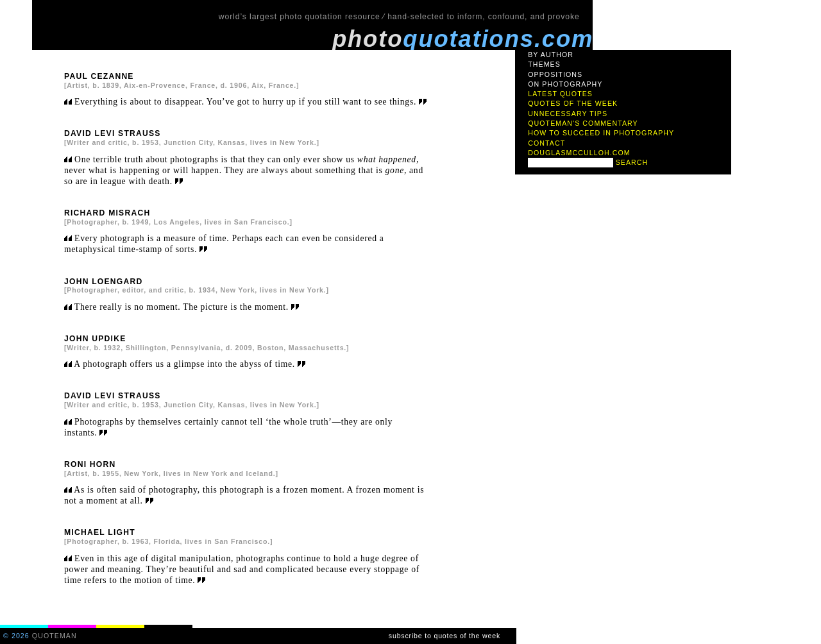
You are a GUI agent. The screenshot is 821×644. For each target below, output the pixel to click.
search (632, 162)
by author (551, 55)
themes (544, 64)
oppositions (555, 74)
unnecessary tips (568, 114)
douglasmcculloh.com (579, 153)
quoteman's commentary (583, 123)
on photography (565, 84)
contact (546, 143)
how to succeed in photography (601, 133)
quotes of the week (573, 103)
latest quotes (560, 94)
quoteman (55, 636)
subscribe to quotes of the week (444, 636)
